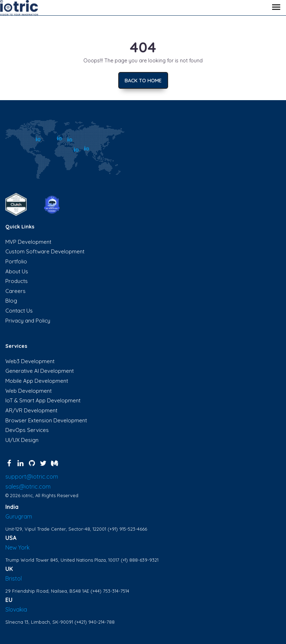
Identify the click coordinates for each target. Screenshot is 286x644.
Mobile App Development (37, 381)
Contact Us (19, 311)
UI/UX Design (22, 440)
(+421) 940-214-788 (95, 622)
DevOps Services (27, 430)
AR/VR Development (31, 410)
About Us (17, 271)
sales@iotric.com (28, 486)
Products (17, 281)
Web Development (28, 391)
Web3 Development (30, 361)
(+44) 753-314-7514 (110, 591)
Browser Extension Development (46, 420)
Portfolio (16, 261)
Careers (15, 291)
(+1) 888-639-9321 (140, 560)
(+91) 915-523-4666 (127, 529)
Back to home (143, 81)
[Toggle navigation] (276, 8)
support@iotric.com (32, 476)
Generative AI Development (40, 371)
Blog (11, 301)
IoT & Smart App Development (43, 400)
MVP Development (28, 242)
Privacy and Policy (28, 321)
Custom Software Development (45, 251)
